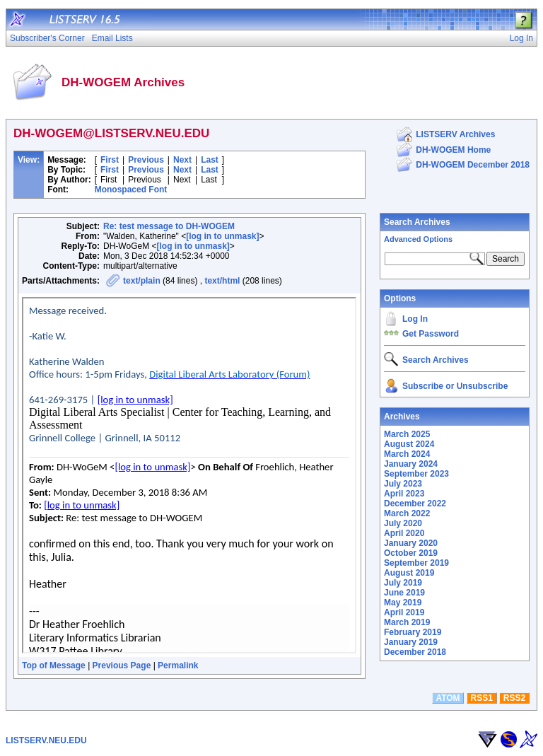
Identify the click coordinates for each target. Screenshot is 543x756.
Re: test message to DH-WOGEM (169, 226)
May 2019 (403, 603)
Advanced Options (418, 239)
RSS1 (482, 698)
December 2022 (415, 504)
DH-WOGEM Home (453, 150)
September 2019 (416, 563)
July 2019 (403, 583)
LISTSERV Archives (455, 134)
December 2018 (415, 652)
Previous (146, 160)
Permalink (178, 665)
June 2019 (404, 593)
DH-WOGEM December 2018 (473, 165)
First (110, 160)
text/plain (142, 281)
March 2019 (407, 622)
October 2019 (411, 553)
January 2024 (411, 464)
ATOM (448, 698)
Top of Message (54, 665)
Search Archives (417, 222)
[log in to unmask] (222, 236)
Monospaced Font (131, 190)
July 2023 (403, 484)
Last (210, 160)
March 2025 (407, 434)
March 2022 (407, 513)
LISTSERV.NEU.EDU (46, 740)
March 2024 (407, 454)
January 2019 (411, 642)
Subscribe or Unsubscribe (455, 386)
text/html (222, 281)
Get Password (431, 334)
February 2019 (413, 632)
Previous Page (122, 665)
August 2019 (409, 573)
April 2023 (404, 494)
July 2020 (403, 523)
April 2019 (404, 612)
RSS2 (514, 698)
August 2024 (409, 444)
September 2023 (416, 474)
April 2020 (404, 533)
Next (182, 160)
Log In (415, 319)
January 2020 (411, 543)
